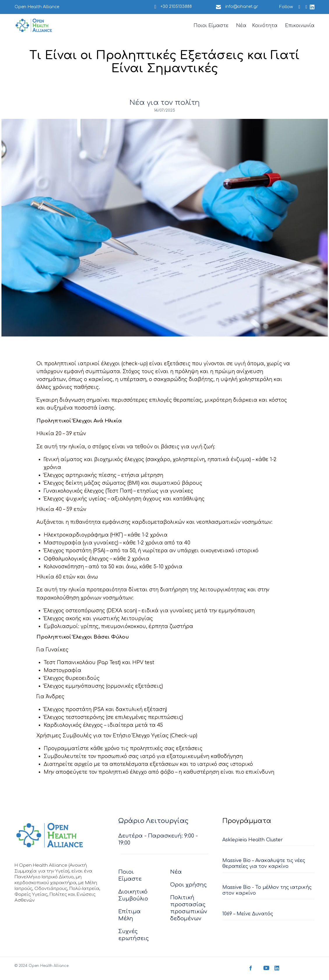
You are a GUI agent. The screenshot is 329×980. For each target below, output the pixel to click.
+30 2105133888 (176, 7)
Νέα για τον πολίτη (165, 103)
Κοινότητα (265, 26)
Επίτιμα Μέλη (130, 916)
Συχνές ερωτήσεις (134, 936)
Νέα (241, 26)
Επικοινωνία (300, 26)
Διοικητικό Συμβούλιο (133, 896)
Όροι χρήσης (189, 886)
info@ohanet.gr (242, 7)
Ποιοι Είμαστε (211, 26)
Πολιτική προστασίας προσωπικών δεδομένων (189, 909)
